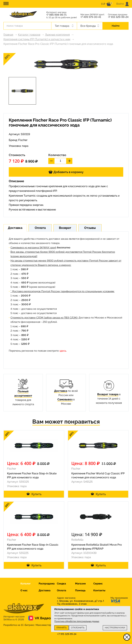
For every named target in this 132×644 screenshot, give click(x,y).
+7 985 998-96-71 (56, 15)
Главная (8, 35)
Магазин (80, 584)
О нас (24, 590)
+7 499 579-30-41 (91, 17)
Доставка (61, 391)
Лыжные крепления (57, 35)
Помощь (80, 590)
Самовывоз (65, 399)
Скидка (61, 584)
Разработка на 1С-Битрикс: (27, 625)
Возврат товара (108, 394)
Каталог (26, 584)
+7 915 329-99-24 (118, 17)
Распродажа (47, 584)
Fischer (23, 140)
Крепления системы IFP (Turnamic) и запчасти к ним (37, 39)
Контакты (99, 590)
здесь (63, 351)
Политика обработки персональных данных (77, 621)
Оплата (62, 590)
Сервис (98, 584)
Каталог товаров (29, 35)
